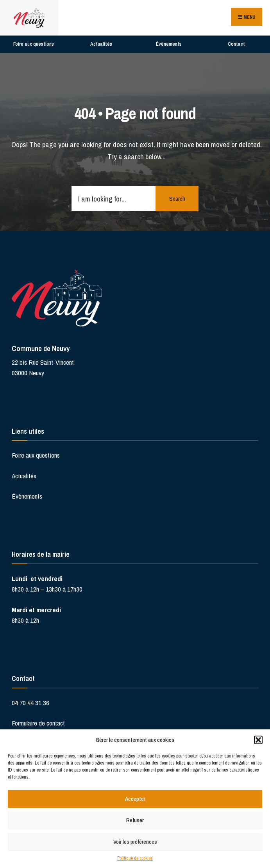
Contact (236, 44)
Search (177, 199)
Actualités (101, 44)
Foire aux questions (34, 44)
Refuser (135, 820)
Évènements (169, 44)
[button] (258, 740)
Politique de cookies (135, 858)
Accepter (135, 799)
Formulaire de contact (38, 723)
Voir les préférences (135, 842)
